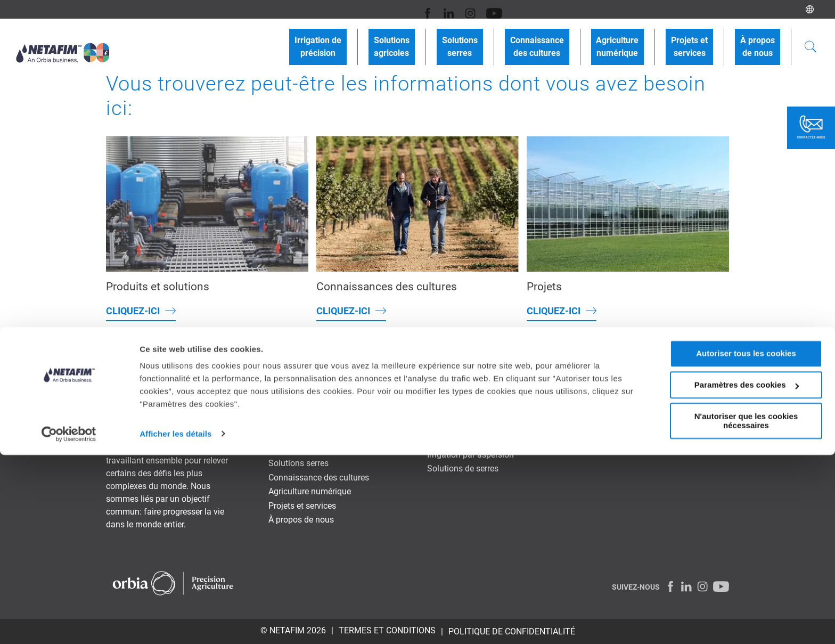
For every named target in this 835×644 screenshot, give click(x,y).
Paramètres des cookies (747, 574)
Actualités (596, 9)
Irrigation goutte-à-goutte (473, 440)
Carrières (642, 9)
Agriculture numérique (310, 491)
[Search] (811, 39)
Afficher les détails (175, 623)
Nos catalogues (699, 9)
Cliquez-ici (133, 311)
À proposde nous (763, 38)
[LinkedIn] (418, 9)
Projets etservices (705, 38)
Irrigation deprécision (387, 38)
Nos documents (768, 9)
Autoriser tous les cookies (746, 543)
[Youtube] (458, 9)
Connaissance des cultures (319, 478)
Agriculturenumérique (644, 38)
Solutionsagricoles (450, 38)
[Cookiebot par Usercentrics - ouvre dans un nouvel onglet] (69, 623)
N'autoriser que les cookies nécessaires (746, 610)
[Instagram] (437, 9)
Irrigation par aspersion (470, 455)
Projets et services (302, 506)
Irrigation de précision (309, 435)
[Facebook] (400, 9)
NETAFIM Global (698, 360)
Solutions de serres (463, 468)
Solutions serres (298, 463)
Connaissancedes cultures (574, 38)
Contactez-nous (510, 9)
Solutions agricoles (304, 449)
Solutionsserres (507, 38)
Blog (559, 9)
